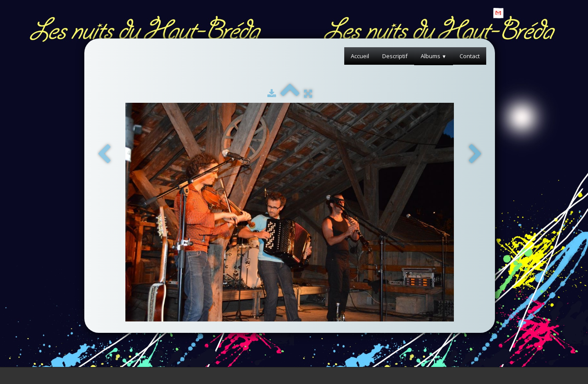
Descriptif (395, 56)
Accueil (360, 56)
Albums (434, 56)
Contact (470, 56)
